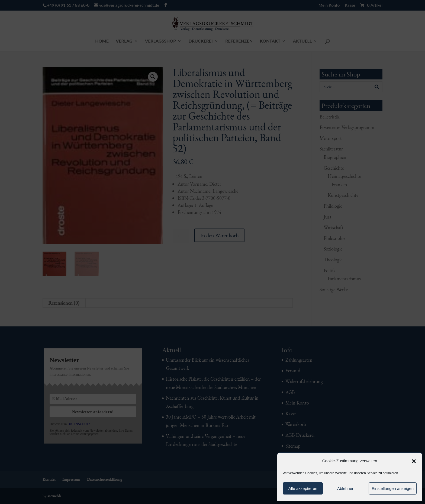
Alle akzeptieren (303, 488)
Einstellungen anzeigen (393, 488)
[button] (414, 461)
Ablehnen (346, 488)
